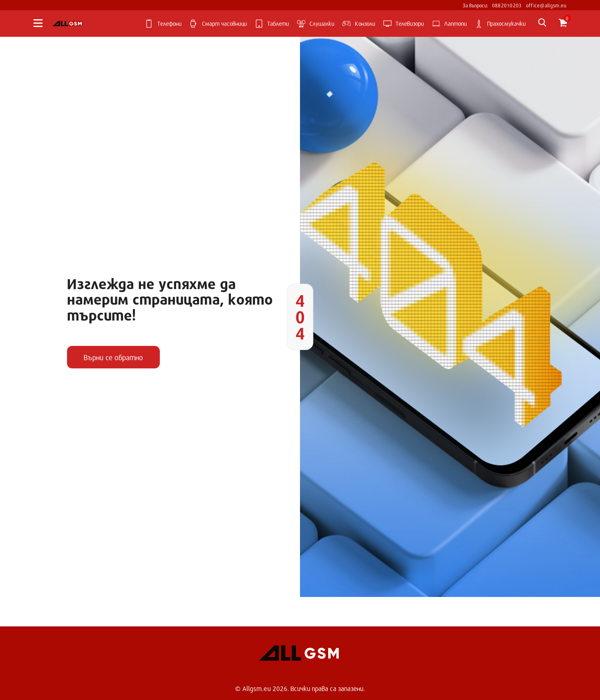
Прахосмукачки (500, 24)
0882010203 (507, 5)
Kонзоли (359, 24)
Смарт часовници (218, 24)
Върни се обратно (113, 357)
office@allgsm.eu (546, 5)
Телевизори (404, 24)
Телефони (163, 24)
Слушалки (316, 24)
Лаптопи (449, 24)
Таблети (272, 24)
